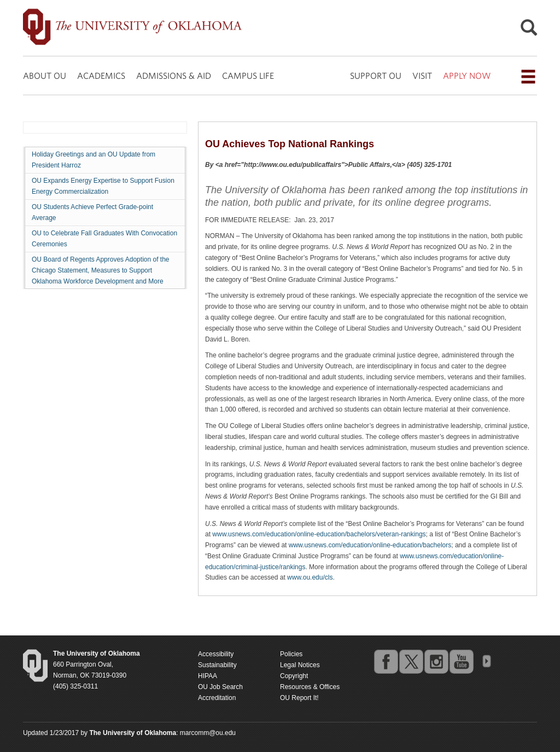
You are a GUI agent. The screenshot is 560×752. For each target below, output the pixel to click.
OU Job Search (220, 687)
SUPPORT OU (376, 76)
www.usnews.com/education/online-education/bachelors (370, 545)
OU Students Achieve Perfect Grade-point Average (92, 212)
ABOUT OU (45, 76)
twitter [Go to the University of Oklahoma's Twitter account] (411, 661)
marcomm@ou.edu (208, 733)
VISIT (422, 76)
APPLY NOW (467, 76)
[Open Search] (529, 30)
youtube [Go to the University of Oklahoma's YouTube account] (461, 661)
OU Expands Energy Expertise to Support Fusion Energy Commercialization (103, 186)
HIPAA (208, 676)
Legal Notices (300, 665)
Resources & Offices (310, 687)
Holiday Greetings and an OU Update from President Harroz (94, 160)
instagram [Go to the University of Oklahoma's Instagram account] (436, 661)
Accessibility (216, 654)
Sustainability (217, 665)
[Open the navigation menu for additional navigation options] (528, 77)
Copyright (294, 676)
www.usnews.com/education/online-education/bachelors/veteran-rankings (319, 534)
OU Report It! (299, 698)
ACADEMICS (101, 76)
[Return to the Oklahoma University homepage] (97, 653)
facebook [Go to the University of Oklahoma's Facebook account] (386, 661)
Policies (291, 654)
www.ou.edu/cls (310, 577)
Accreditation (217, 698)
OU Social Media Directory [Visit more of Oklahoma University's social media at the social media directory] (486, 661)
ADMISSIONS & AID (174, 76)
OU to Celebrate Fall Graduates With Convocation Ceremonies (104, 239)
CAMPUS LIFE (248, 76)
